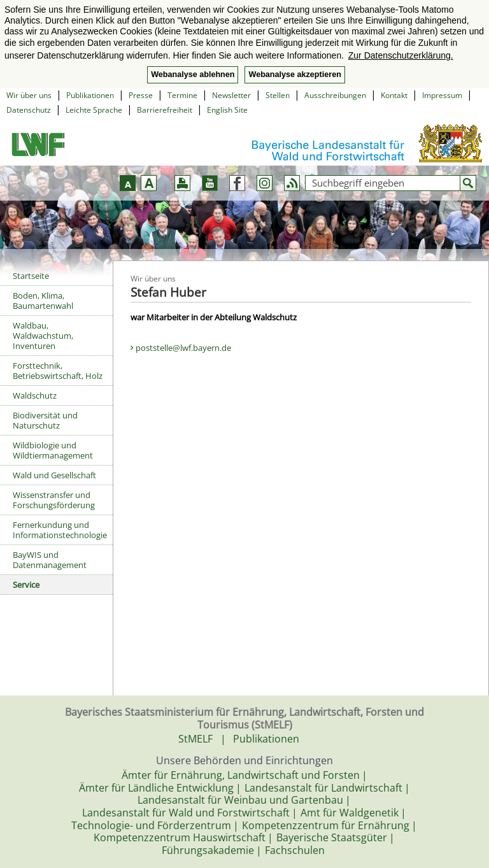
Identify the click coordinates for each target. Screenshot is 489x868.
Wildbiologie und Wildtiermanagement (53, 450)
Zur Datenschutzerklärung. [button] (401, 55)
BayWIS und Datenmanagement (50, 560)
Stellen (278, 95)
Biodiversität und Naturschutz (45, 420)
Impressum (442, 95)
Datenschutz (29, 110)
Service (26, 585)
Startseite (31, 276)
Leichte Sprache (94, 110)
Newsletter (231, 95)
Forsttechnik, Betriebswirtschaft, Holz (58, 371)
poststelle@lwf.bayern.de (183, 348)
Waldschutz (35, 395)
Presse (141, 95)
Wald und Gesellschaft (54, 475)
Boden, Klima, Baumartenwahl (43, 301)
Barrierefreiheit (165, 110)
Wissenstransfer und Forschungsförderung (54, 500)
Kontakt (394, 95)
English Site (227, 110)
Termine (182, 95)
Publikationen (90, 95)
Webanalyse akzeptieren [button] (294, 75)
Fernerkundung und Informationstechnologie (60, 530)
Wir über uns (29, 95)
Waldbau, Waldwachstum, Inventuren (43, 336)
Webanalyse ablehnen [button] (193, 75)
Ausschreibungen (335, 95)
